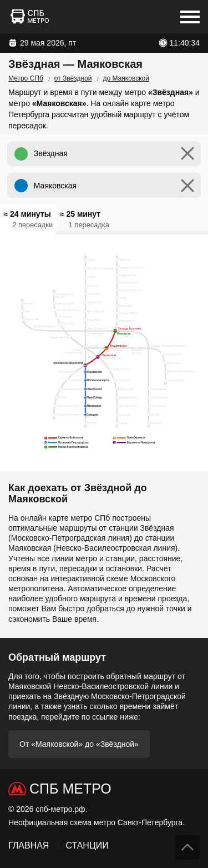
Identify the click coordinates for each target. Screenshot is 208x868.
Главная (29, 845)
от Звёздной (73, 78)
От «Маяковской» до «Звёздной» (79, 744)
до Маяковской (126, 78)
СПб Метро (70, 789)
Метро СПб (26, 78)
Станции (87, 845)
